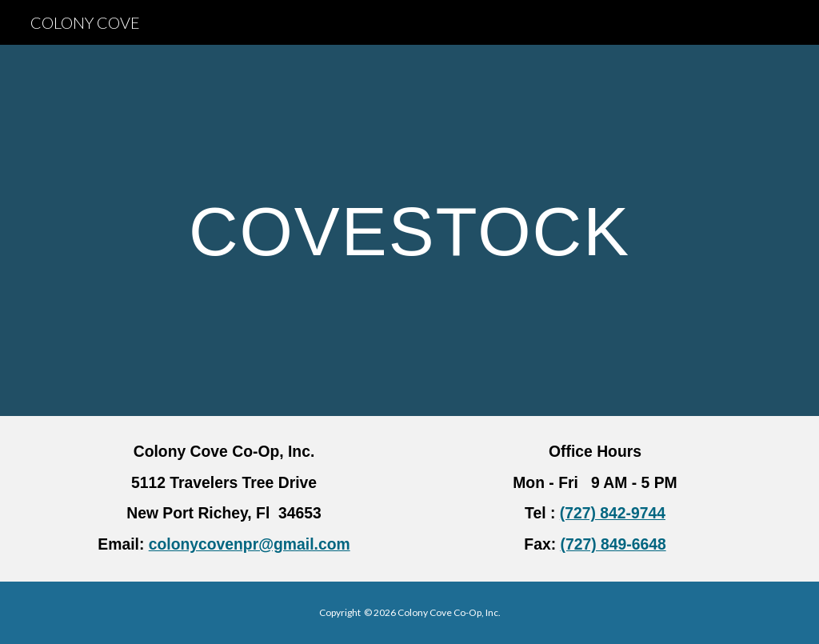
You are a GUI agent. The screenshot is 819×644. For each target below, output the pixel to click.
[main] (409, 230)
